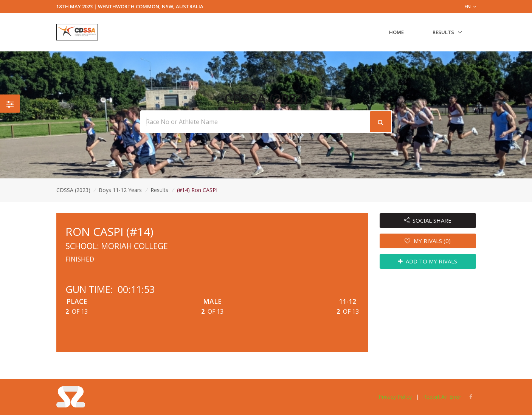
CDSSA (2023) (73, 190)
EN (470, 6)
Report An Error (442, 397)
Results (443, 32)
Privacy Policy (395, 397)
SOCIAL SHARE (428, 220)
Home (396, 32)
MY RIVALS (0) (428, 241)
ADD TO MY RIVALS (428, 261)
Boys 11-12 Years (121, 190)
